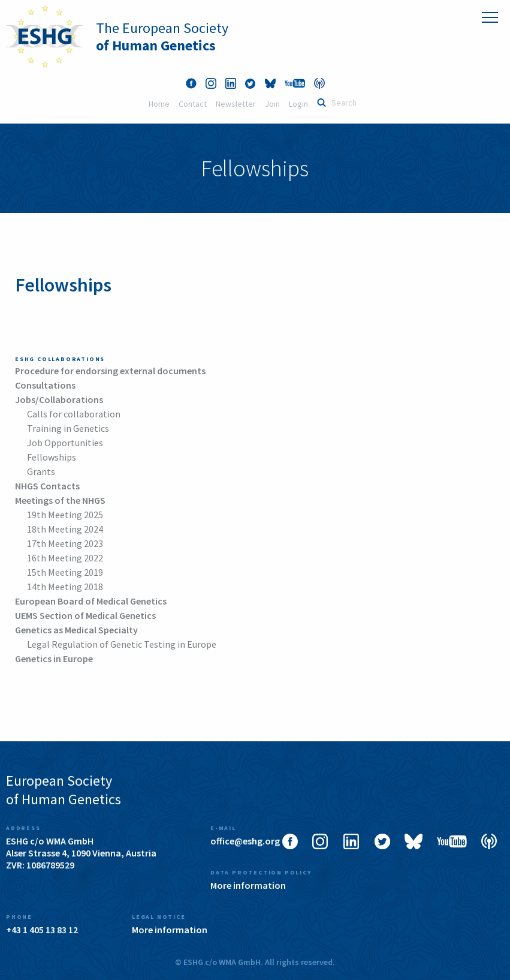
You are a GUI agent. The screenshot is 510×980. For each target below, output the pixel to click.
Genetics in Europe (54, 659)
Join (272, 104)
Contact (193, 104)
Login (298, 104)
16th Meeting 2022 (65, 558)
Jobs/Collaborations (59, 399)
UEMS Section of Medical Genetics (85, 615)
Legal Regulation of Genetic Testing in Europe (122, 644)
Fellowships (52, 457)
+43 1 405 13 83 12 (42, 930)
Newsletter (236, 104)
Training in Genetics (68, 428)
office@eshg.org (245, 841)
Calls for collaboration (74, 414)
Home (159, 104)
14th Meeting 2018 (65, 587)
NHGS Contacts (47, 486)
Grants (41, 471)
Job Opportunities (65, 443)
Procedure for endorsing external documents (110, 371)
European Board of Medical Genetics (91, 601)
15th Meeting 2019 (65, 572)
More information (248, 885)
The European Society (162, 37)
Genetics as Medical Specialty (76, 630)
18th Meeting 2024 (65, 529)
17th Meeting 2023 (65, 543)
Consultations (45, 385)
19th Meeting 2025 (65, 515)
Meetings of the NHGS (60, 500)
